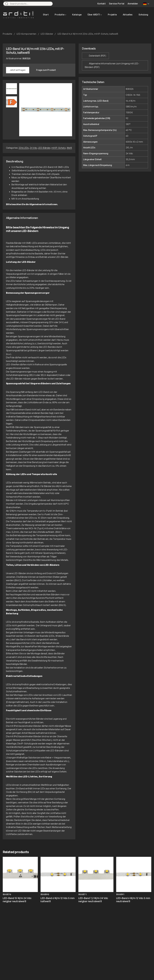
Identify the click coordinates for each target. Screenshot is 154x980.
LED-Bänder (47, 34)
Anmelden (133, 4)
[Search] (49, 4)
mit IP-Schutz (59, 148)
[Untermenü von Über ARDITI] (101, 15)
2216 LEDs (24, 148)
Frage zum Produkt (46, 70)
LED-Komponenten (26, 34)
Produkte (7, 34)
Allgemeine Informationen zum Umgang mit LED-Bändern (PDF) (112, 65)
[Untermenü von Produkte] (66, 15)
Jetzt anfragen (18, 70)
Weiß (69, 148)
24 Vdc (33, 148)
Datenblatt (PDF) (97, 56)
